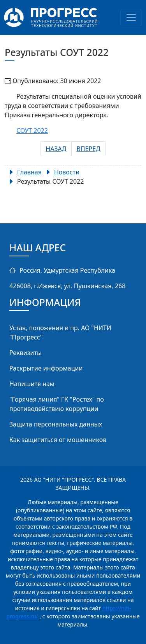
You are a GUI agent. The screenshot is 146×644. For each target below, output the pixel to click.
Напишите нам (32, 384)
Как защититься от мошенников (58, 440)
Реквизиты (26, 353)
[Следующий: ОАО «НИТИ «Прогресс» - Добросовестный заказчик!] (88, 149)
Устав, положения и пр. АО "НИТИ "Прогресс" (60, 332)
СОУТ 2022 (32, 131)
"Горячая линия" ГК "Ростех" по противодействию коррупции (57, 404)
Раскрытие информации (46, 368)
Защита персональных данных (56, 424)
